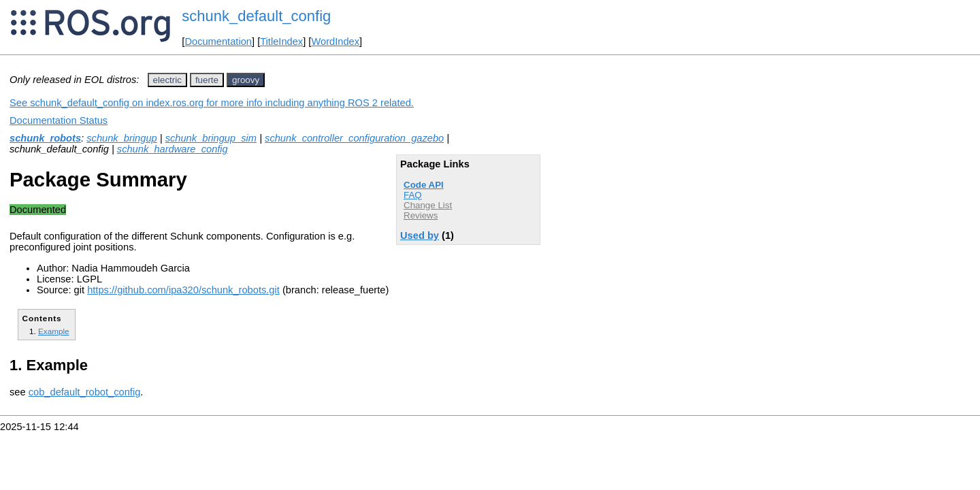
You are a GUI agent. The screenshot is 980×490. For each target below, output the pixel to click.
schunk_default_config (256, 16)
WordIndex (335, 42)
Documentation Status (59, 120)
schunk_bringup (121, 138)
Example (54, 331)
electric (167, 80)
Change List (428, 205)
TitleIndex (281, 42)
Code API (424, 185)
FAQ (413, 195)
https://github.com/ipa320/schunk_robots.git (183, 290)
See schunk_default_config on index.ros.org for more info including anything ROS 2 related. (212, 103)
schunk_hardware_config (173, 149)
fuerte (207, 80)
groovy (246, 80)
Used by (420, 235)
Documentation (218, 42)
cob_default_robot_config (85, 392)
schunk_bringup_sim (211, 138)
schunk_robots (45, 138)
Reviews (421, 215)
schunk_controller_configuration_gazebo (354, 138)
